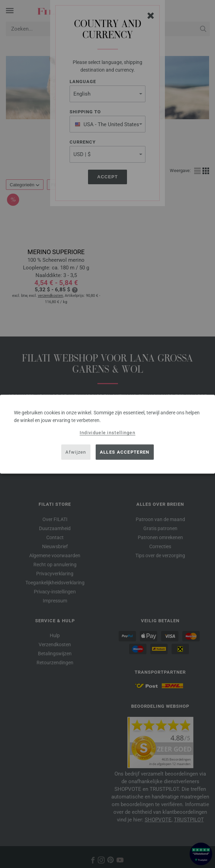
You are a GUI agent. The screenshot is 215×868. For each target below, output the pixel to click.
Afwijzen (76, 452)
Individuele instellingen (107, 432)
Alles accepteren (125, 452)
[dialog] (107, 434)
